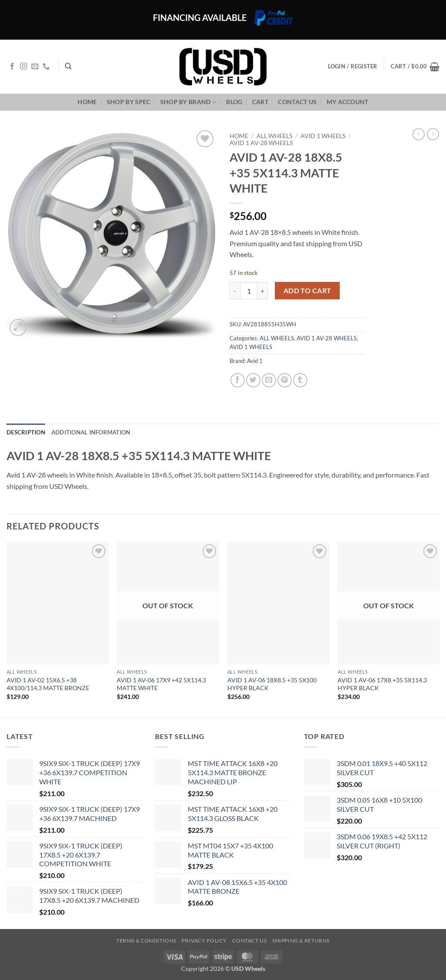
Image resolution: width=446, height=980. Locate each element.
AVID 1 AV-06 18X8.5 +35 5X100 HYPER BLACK (272, 684)
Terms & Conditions (146, 941)
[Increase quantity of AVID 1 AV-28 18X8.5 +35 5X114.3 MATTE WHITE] (263, 291)
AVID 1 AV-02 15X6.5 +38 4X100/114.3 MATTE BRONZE (48, 684)
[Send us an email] (35, 67)
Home (87, 102)
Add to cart (307, 291)
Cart (260, 102)
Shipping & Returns (301, 941)
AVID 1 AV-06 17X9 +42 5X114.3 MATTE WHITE (161, 684)
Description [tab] (26, 432)
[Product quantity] (249, 291)
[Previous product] (433, 134)
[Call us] (46, 67)
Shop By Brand (188, 102)
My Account (348, 102)
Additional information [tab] (91, 432)
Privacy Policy (204, 941)
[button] (415, 67)
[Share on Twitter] (253, 380)
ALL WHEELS (274, 136)
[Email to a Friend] (269, 380)
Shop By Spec (128, 102)
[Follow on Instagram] (24, 67)
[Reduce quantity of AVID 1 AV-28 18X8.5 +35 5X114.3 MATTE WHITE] (235, 291)
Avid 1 (255, 361)
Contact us (297, 102)
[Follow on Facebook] (12, 67)
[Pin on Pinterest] (285, 380)
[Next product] (419, 134)
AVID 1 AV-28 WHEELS (261, 143)
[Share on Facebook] (238, 380)
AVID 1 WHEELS (323, 136)
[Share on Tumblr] (300, 380)
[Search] (68, 66)
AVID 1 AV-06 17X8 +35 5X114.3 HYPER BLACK (382, 684)
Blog (234, 102)
